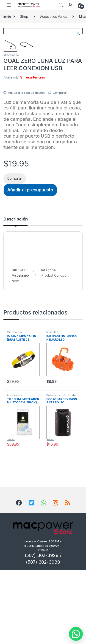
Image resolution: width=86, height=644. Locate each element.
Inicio (7, 17)
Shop (24, 17)
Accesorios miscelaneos (15, 471)
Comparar (60, 167)
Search (61, 5)
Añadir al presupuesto (30, 264)
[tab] (15, 295)
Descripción (15, 293)
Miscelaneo (11, 129)
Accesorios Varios (54, 17)
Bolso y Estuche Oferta (61, 469)
